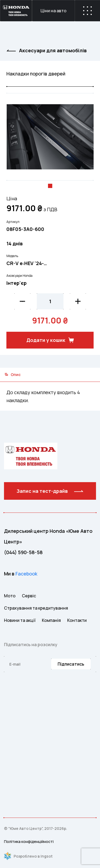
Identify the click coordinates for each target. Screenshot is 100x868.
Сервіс (29, 596)
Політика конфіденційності (29, 841)
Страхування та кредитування (36, 608)
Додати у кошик (50, 340)
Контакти (77, 620)
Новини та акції (20, 620)
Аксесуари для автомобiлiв (47, 50)
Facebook (26, 574)
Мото (10, 596)
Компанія (51, 620)
